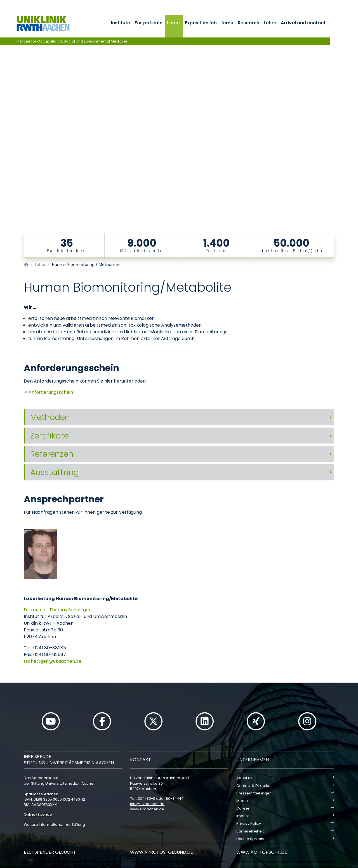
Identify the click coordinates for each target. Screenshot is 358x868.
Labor (174, 23)
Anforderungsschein (51, 392)
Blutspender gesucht (50, 852)
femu (227, 23)
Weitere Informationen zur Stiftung (54, 825)
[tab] (179, 417)
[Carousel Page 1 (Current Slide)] (4, 115)
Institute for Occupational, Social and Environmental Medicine (72, 41)
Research (249, 23)
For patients (149, 23)
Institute (121, 23)
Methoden (50, 417)
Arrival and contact (303, 23)
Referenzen (52, 454)
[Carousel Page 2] (4, 119)
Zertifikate (50, 436)
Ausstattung (55, 472)
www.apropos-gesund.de (162, 852)
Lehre (270, 23)
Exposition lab (201, 23)
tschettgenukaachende (53, 661)
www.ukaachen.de (147, 809)
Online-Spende (38, 814)
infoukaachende (147, 804)
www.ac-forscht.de (262, 852)
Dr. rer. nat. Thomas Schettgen (58, 610)
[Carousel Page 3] (4, 123)
